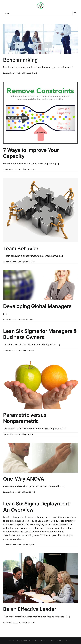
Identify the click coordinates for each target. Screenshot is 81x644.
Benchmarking (20, 60)
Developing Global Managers (37, 306)
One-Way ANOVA (24, 479)
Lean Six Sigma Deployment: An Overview (37, 507)
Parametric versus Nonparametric (25, 418)
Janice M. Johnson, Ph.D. (14, 73)
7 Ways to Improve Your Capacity (31, 153)
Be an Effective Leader (30, 609)
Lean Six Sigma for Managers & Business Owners (40, 334)
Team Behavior (21, 248)
